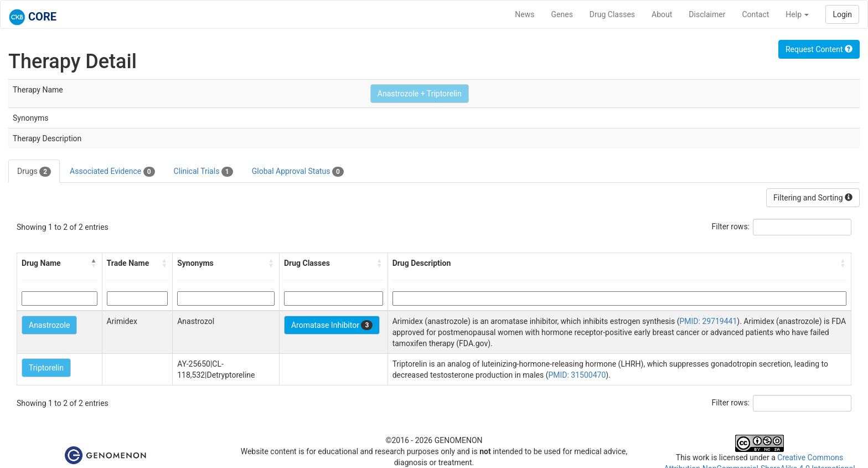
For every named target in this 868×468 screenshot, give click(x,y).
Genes (562, 14)
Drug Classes (612, 14)
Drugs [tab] (34, 172)
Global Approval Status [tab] (298, 172)
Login (842, 14)
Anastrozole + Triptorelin (420, 94)
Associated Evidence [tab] (112, 172)
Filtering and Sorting (813, 198)
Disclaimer (707, 14)
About (662, 14)
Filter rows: (731, 227)
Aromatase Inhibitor (332, 325)
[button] (94, 263)
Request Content (819, 49)
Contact (755, 14)
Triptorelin (46, 368)
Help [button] (797, 14)
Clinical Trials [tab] (203, 172)
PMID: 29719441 (708, 321)
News (525, 14)
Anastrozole (49, 325)
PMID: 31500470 (577, 375)
